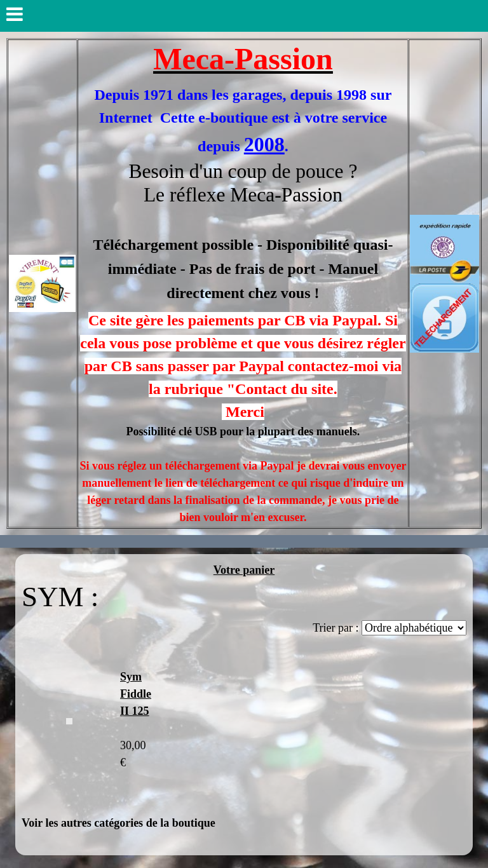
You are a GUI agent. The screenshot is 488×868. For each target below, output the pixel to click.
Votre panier (244, 570)
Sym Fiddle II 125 (136, 694)
